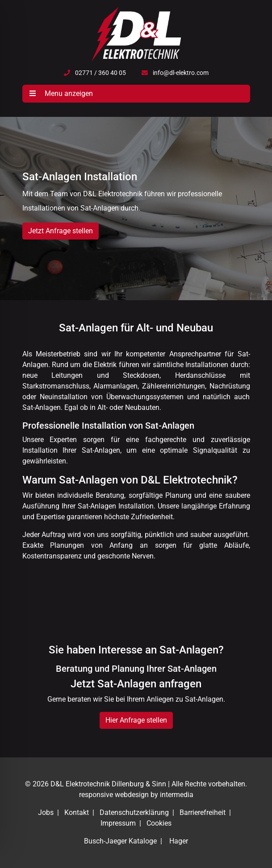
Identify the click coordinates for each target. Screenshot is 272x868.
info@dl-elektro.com (181, 73)
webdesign (132, 795)
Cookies (159, 823)
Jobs (46, 812)
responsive (96, 795)
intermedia (177, 795)
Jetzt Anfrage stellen (61, 231)
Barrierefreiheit (203, 812)
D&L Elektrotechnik (80, 784)
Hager (179, 841)
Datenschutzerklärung (134, 812)
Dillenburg (128, 784)
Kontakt (77, 812)
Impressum (118, 823)
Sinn (159, 784)
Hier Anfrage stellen (136, 720)
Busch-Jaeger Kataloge (120, 841)
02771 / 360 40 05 (100, 73)
